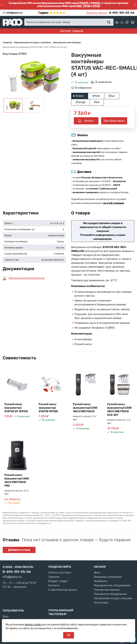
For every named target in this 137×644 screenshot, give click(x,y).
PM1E (96, 6)
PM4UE (96, 3)
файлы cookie (33, 625)
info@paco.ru (14, 13)
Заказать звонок (97, 13)
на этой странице (114, 203)
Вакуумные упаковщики (108, 577)
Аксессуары (101, 603)
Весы (97, 573)
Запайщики (101, 581)
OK (69, 635)
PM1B (87, 6)
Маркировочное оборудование (112, 586)
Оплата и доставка (60, 573)
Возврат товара (58, 581)
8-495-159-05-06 (122, 13)
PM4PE (84, 3)
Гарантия (54, 577)
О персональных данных (63, 590)
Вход (6, 617)
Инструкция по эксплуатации (27, 278)
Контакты (54, 586)
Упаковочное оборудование (110, 594)
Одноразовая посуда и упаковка (113, 598)
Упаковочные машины (107, 590)
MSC (79, 6)
